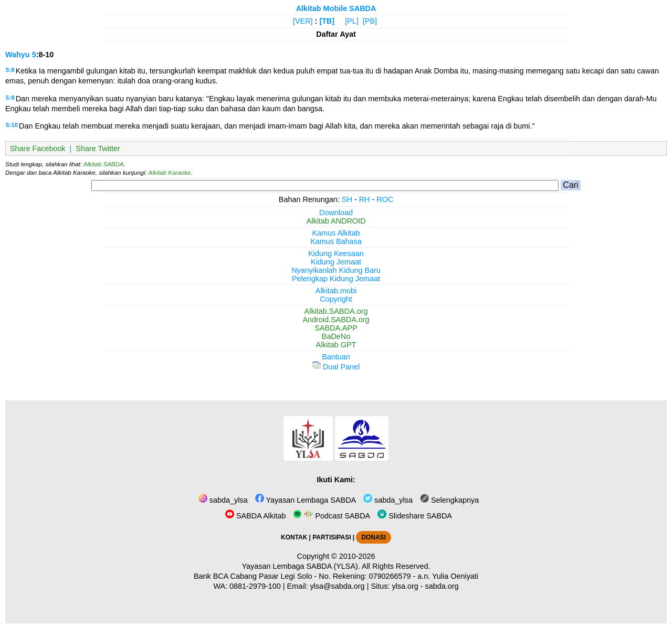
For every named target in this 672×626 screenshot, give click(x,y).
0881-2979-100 (255, 586)
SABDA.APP (336, 328)
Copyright (336, 299)
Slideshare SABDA (415, 516)
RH (365, 199)
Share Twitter (98, 148)
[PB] (370, 21)
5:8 (10, 70)
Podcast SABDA (332, 516)
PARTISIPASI (332, 537)
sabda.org (442, 586)
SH (347, 199)
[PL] (352, 21)
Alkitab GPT (336, 345)
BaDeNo (336, 336)
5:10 (12, 125)
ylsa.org (405, 586)
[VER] (303, 21)
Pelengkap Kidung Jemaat (336, 279)
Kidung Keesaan (336, 253)
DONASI (373, 537)
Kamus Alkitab (336, 233)
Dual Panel (336, 367)
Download (336, 213)
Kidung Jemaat (336, 262)
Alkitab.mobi (336, 291)
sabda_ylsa (223, 500)
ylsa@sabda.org (337, 586)
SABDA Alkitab (255, 516)
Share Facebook (38, 148)
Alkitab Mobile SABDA (336, 8)
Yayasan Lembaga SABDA (306, 500)
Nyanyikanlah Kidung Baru (336, 270)
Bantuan (336, 357)
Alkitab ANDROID (336, 221)
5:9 (10, 98)
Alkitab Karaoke (170, 173)
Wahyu (18, 55)
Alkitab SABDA (104, 164)
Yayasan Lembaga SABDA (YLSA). (301, 566)
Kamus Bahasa (336, 241)
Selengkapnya (449, 500)
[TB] (327, 21)
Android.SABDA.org (336, 320)
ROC (385, 199)
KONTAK (294, 537)
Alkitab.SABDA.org (336, 311)
